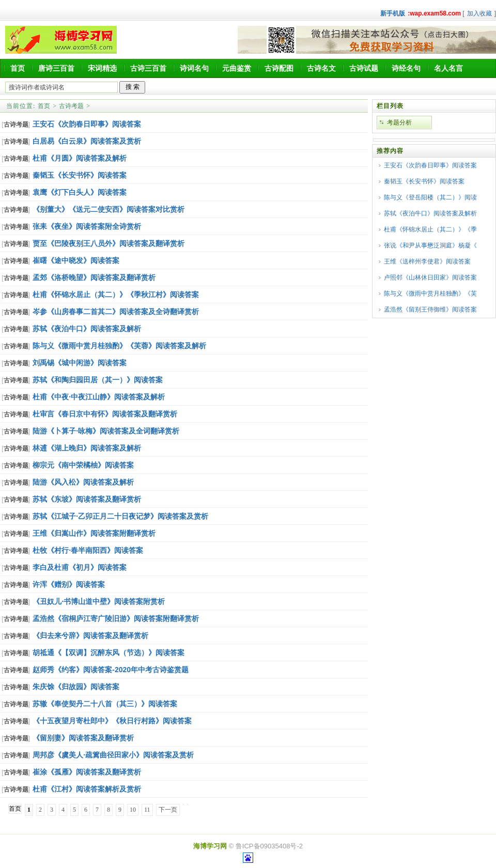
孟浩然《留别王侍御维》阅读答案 (430, 309)
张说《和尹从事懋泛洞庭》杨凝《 (430, 245)
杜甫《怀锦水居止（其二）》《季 (430, 229)
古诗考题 (71, 106)
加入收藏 (479, 13)
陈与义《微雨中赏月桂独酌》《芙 (430, 293)
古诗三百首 (148, 68)
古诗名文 (321, 68)
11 (147, 810)
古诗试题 (364, 68)
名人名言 (448, 68)
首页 (18, 68)
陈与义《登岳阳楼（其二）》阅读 (430, 197)
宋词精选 (102, 68)
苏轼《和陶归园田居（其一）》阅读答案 (98, 380)
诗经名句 (406, 68)
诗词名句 (194, 68)
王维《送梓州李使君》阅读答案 (427, 261)
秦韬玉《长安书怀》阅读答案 (424, 181)
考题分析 (399, 122)
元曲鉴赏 (237, 68)
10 (133, 810)
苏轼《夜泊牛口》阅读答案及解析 (430, 213)
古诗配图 (279, 68)
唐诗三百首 (56, 68)
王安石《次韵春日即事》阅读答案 (430, 165)
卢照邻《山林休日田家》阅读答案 (430, 277)
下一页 (168, 810)
